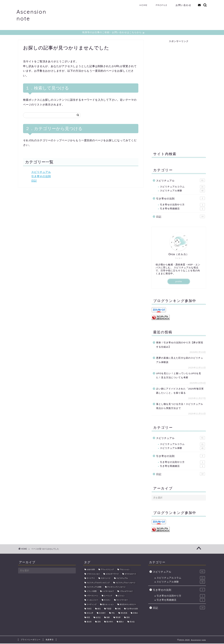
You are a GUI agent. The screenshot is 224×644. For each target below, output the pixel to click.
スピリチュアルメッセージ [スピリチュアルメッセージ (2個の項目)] (125, 583)
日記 (34, 181)
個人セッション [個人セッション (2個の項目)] (108, 605)
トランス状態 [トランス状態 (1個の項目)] (92, 592)
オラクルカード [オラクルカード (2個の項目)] (130, 574)
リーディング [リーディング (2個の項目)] (92, 605)
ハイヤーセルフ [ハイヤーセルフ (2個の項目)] (108, 592)
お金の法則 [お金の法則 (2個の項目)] (91, 570)
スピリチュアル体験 (182, 191)
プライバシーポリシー (31, 640)
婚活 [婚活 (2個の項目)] (99, 609)
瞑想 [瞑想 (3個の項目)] (88, 618)
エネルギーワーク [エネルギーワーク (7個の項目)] (112, 574)
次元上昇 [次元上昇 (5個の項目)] (90, 614)
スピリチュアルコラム (182, 187)
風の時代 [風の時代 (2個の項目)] (110, 622)
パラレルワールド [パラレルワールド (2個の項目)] (126, 592)
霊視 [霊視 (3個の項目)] (99, 622)
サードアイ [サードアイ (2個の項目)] (91, 579)
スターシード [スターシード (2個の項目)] (106, 579)
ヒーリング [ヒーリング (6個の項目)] (108, 596)
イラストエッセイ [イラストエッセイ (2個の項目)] (93, 574)
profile (179, 282)
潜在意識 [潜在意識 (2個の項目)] (124, 614)
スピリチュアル (41, 172)
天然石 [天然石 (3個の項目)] (89, 609)
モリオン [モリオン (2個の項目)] (107, 601)
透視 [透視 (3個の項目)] (128, 618)
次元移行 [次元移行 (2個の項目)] (102, 614)
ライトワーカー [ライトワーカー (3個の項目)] (122, 601)
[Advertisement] (176, 93)
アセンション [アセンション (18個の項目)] (125, 570)
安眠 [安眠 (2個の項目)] (119, 609)
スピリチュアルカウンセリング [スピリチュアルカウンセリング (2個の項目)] (98, 583)
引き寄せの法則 (41, 177)
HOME (144, 5)
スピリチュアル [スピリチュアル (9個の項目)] (122, 579)
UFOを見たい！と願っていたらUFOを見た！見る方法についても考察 (179, 376)
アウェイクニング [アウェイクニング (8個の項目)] (107, 570)
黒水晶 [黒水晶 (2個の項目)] (132, 622)
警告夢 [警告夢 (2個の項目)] (118, 618)
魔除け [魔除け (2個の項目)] (121, 622)
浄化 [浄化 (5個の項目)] (113, 614)
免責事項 (50, 640)
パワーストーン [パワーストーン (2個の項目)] (92, 596)
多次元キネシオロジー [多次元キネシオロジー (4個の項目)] (128, 605)
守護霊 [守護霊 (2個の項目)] (109, 609)
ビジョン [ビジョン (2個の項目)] (121, 596)
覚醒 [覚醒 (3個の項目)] (108, 618)
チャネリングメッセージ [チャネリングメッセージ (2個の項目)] (116, 587)
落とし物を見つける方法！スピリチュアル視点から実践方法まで (180, 407)
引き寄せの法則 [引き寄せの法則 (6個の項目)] (132, 609)
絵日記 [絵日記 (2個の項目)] (98, 618)
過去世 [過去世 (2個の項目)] (89, 622)
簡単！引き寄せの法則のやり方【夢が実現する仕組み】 (180, 345)
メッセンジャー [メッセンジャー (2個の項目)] (92, 601)
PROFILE (162, 5)
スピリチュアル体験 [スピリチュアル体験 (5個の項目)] (94, 587)
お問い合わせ (183, 5)
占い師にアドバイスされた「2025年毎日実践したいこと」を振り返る (180, 391)
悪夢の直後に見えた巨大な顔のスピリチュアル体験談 (180, 361)
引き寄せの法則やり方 (182, 205)
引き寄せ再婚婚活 (182, 209)
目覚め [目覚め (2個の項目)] (135, 614)
